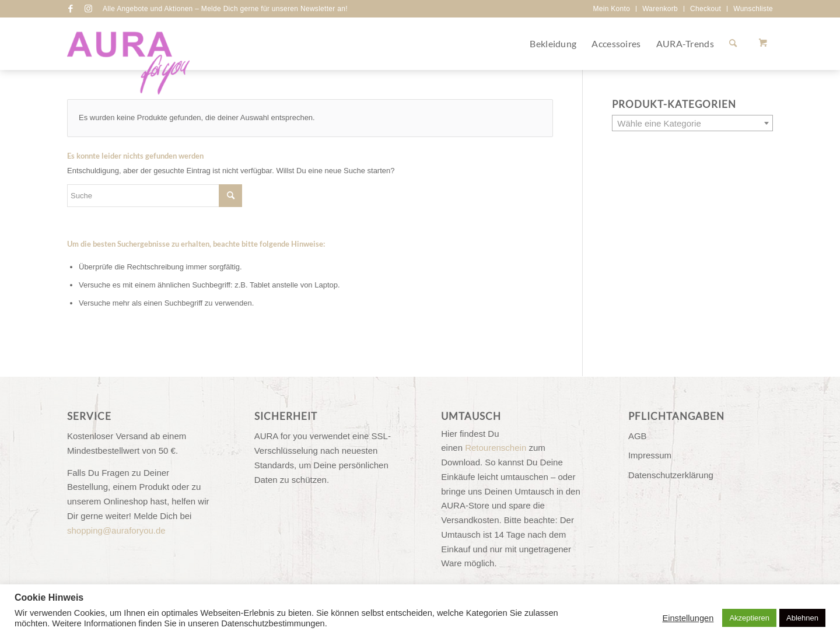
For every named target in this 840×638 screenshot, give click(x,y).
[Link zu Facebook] (71, 9)
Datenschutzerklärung (671, 475)
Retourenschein (496, 448)
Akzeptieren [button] (749, 618)
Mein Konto (611, 9)
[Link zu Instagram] (88, 9)
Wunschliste (753, 9)
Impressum (650, 455)
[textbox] (692, 124)
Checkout (706, 9)
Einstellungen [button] (688, 618)
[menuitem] (612, 9)
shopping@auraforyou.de (116, 530)
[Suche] (733, 44)
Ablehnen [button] (802, 618)
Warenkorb (660, 9)
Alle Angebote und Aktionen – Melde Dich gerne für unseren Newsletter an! (225, 9)
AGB (638, 436)
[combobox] (692, 123)
